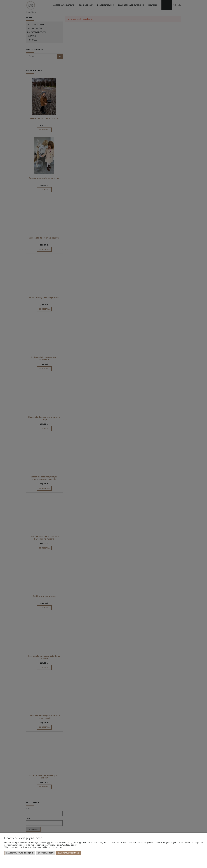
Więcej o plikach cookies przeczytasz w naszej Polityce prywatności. (34, 847)
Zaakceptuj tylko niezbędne (20, 853)
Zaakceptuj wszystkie (69, 853)
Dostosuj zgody (46, 853)
